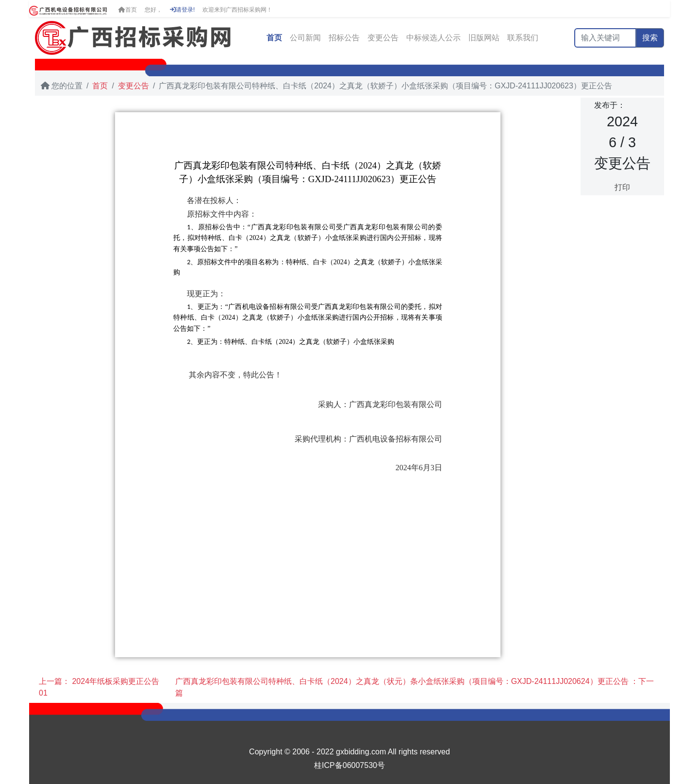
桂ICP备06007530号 (349, 765)
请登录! (182, 10)
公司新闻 (305, 38)
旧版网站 (484, 38)
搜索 (650, 38)
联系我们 (523, 38)
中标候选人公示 (433, 38)
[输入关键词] (605, 38)
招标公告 (344, 38)
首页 (128, 10)
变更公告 (383, 38)
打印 (622, 187)
